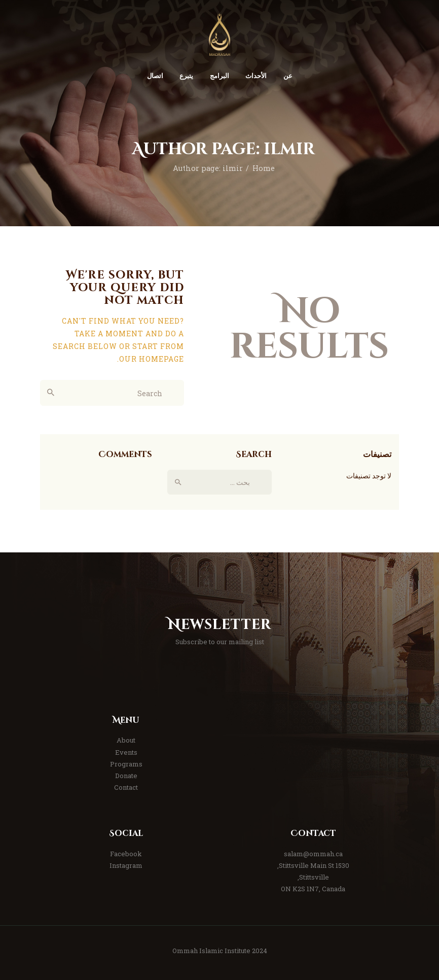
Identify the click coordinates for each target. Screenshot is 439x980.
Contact (126, 787)
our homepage (152, 359)
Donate (126, 776)
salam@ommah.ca (313, 854)
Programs (126, 764)
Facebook (126, 854)
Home (264, 168)
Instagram (126, 865)
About (126, 740)
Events (126, 752)
